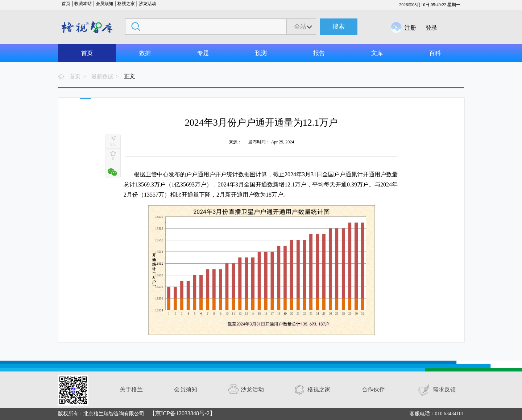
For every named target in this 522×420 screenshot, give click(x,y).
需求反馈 (444, 389)
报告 (319, 53)
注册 (410, 28)
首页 (66, 4)
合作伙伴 (373, 389)
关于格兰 (131, 389)
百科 (435, 53)
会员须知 (104, 4)
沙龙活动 (148, 4)
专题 (203, 53)
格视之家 (126, 4)
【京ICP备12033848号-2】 (182, 413)
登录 (431, 28)
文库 (377, 53)
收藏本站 (83, 4)
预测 (261, 53)
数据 (145, 53)
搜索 (339, 27)
